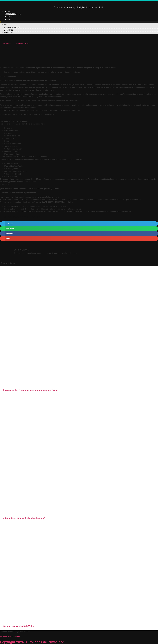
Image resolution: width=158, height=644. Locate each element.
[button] (79, 22)
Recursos (9, 19)
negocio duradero (13, 14)
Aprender (9, 17)
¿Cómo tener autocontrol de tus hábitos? (24, 518)
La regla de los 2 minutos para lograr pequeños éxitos (31, 390)
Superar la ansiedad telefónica (19, 626)
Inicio (7, 12)
